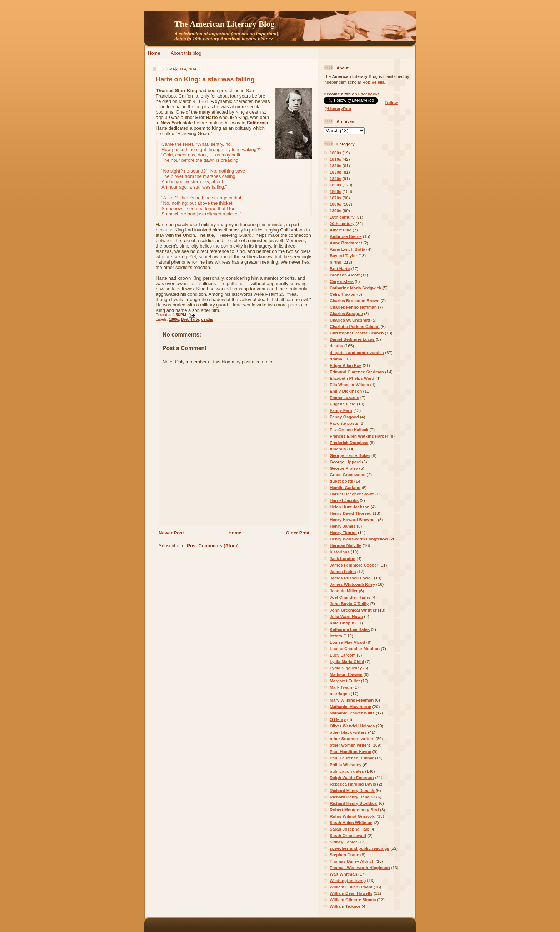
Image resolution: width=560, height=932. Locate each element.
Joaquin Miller (344, 591)
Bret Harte (190, 320)
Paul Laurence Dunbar (352, 758)
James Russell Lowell (351, 578)
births (335, 262)
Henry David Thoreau (351, 513)
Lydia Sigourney (346, 668)
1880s (336, 204)
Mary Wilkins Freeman (352, 700)
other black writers (348, 732)
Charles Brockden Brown (355, 301)
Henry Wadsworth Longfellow (359, 539)
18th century (342, 217)
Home (154, 53)
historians (340, 552)
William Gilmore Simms (353, 900)
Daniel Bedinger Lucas (352, 339)
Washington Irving (348, 880)
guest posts (341, 481)
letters (336, 636)
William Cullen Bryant (351, 887)
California (257, 123)
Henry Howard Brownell (353, 520)
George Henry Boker (350, 455)
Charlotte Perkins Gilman (355, 326)
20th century (342, 223)
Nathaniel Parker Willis (352, 713)
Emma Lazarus (344, 397)
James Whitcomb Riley (352, 584)
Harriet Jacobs (344, 500)
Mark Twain (341, 687)
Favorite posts (344, 423)
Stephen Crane (344, 855)
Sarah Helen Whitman (351, 823)
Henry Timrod (343, 532)
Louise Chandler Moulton (355, 649)
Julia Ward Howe (346, 616)
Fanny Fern (341, 410)
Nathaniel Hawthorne (350, 706)
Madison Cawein (346, 674)
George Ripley (344, 468)
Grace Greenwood (348, 475)
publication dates (347, 771)
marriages (340, 694)
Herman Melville (346, 545)
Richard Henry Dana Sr (352, 797)
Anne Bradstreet (346, 243)
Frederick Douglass (349, 442)
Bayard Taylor (343, 256)
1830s (336, 172)
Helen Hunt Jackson (350, 507)
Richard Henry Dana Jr (352, 790)
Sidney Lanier (343, 842)
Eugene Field (343, 404)
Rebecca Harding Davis (353, 784)
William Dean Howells (351, 893)
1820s (336, 166)
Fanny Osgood (344, 417)
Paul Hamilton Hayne (350, 751)
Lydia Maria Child (347, 661)
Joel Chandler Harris (350, 597)
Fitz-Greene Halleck (349, 430)
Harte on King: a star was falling (205, 79)
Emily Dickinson (346, 391)
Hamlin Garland (345, 487)
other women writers (350, 745)
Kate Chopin (342, 623)
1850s (336, 185)
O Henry (338, 719)
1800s (336, 153)
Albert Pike (341, 230)
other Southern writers (352, 739)
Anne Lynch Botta (347, 249)
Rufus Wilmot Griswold (352, 816)
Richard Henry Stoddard (354, 803)
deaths (207, 320)
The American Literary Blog (224, 24)
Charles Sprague (346, 313)
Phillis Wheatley (346, 765)
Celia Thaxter (343, 294)
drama (336, 359)
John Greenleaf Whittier (353, 610)
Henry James (343, 526)
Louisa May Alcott (347, 642)
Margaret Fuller (345, 681)
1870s (336, 198)
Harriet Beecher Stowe (352, 494)
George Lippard (345, 462)
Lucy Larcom (343, 655)
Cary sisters (342, 281)
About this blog (186, 53)
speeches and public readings (359, 848)
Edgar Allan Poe (346, 365)
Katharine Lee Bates (350, 629)
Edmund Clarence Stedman (357, 372)
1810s (336, 159)
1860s (174, 320)
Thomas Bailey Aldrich (352, 861)
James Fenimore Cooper (354, 565)
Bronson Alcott (345, 275)
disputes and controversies (357, 352)
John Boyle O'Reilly (349, 604)
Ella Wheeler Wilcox (349, 385)
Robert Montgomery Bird (354, 810)
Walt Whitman (343, 874)
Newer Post (171, 533)
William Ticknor (345, 906)
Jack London (342, 559)
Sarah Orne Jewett (348, 835)
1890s (336, 211)
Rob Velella (374, 82)
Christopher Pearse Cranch (357, 333)
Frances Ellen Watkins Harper (359, 436)
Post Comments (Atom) (213, 546)
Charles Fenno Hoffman (353, 307)
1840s (336, 178)
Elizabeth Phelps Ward (352, 378)
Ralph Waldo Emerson (352, 778)
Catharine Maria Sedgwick (356, 288)
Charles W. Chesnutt (350, 320)
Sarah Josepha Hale (349, 829)
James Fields (343, 571)
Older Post (297, 533)
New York (171, 123)
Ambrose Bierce (346, 236)
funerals (338, 449)
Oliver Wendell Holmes (352, 726)
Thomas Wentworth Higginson (360, 868)
